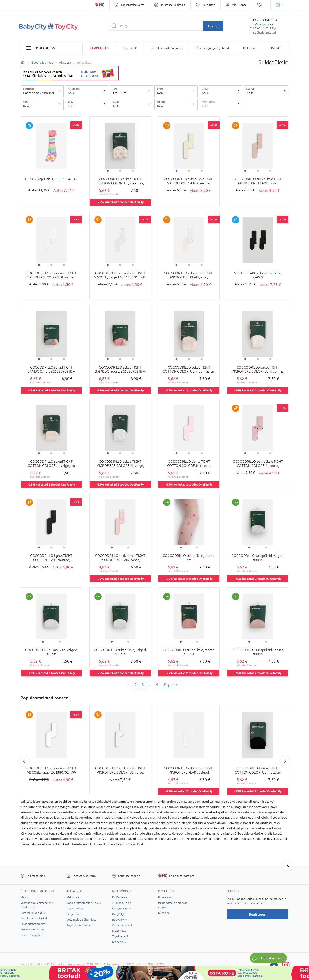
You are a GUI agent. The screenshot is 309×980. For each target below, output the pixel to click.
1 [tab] (108, 171)
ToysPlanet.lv (121, 936)
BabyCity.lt (119, 914)
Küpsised (164, 913)
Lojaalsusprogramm (33, 924)
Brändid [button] (276, 48)
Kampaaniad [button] (99, 48)
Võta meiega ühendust (81, 920)
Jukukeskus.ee (122, 903)
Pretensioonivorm (32, 930)
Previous (24, 761)
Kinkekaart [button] (250, 48)
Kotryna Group (122, 909)
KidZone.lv (119, 942)
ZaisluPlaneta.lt (122, 925)
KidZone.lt (119, 931)
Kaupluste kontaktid (34, 918)
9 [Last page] (157, 685)
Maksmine (73, 897)
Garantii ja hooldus (33, 913)
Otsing (213, 26)
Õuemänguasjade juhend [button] (213, 48)
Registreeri (258, 914)
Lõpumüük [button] (130, 48)
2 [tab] (120, 171)
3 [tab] (133, 171)
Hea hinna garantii (32, 935)
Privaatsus (165, 897)
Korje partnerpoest (79, 925)
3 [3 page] (143, 685)
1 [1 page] (129, 685)
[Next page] (172, 685)
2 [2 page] (136, 685)
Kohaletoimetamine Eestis (84, 903)
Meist (24, 897)
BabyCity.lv (119, 920)
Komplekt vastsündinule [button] (166, 48)
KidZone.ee (120, 897)
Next (285, 761)
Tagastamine (75, 909)
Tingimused (74, 914)
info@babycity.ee (261, 24)
